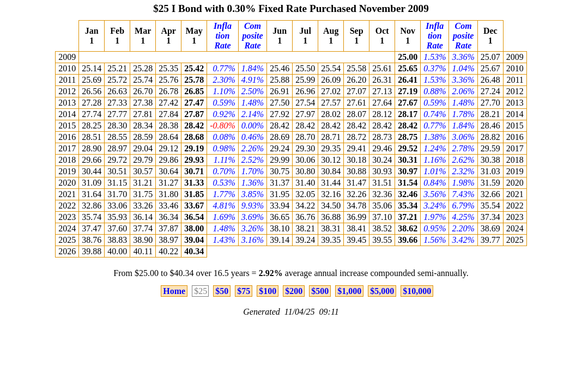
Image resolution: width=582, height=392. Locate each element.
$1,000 (349, 291)
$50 (222, 291)
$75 (244, 291)
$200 (294, 291)
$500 (320, 291)
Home (174, 291)
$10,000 (417, 291)
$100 (268, 291)
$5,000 (382, 291)
